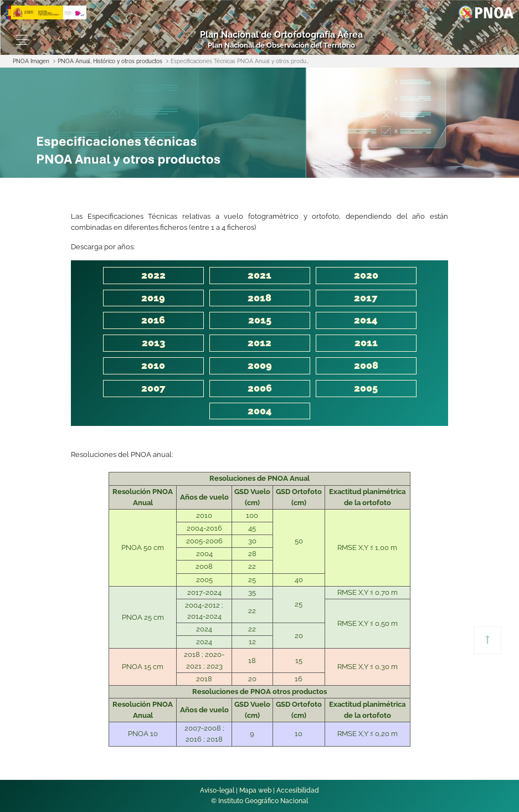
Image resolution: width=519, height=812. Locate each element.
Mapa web (255, 790)
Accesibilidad (298, 790)
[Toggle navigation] (22, 40)
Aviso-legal (217, 790)
